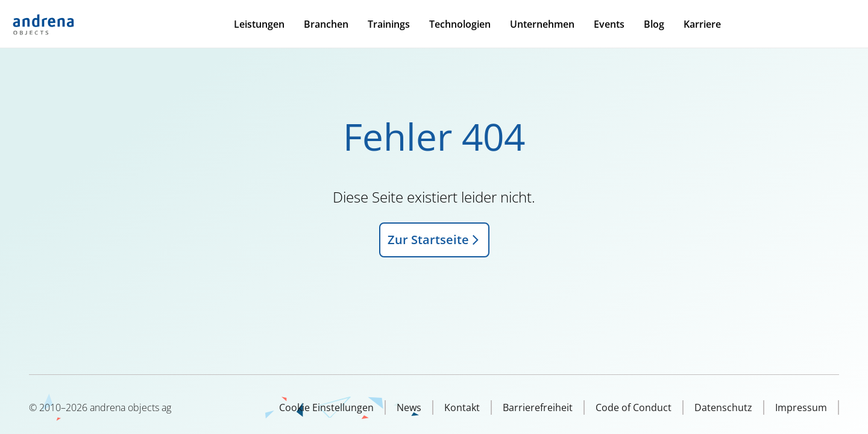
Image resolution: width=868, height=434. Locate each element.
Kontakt (462, 407)
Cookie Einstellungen (326, 407)
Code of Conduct (634, 407)
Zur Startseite (434, 240)
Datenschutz (723, 407)
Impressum (801, 407)
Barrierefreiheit (538, 407)
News (409, 407)
